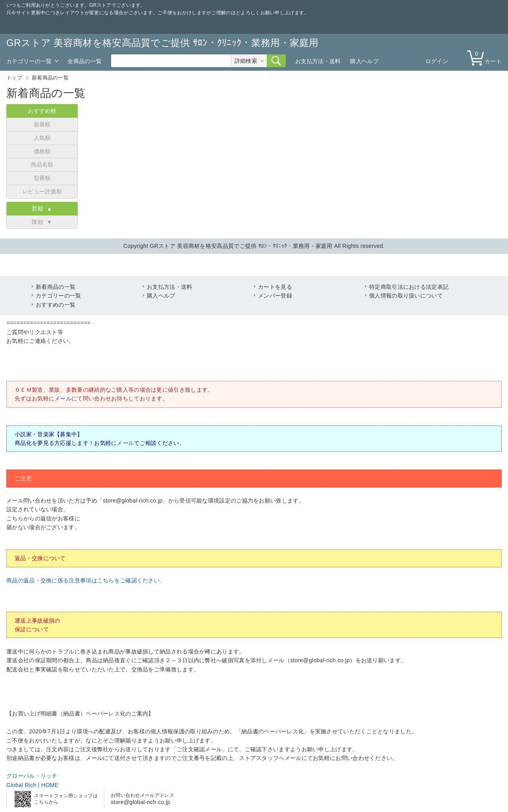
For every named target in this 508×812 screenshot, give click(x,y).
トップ (14, 78)
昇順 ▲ (42, 209)
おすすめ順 (42, 111)
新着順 (42, 124)
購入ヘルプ (364, 61)
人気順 (42, 138)
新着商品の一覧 (56, 287)
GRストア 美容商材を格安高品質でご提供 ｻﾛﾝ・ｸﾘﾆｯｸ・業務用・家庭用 (163, 43)
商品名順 (42, 164)
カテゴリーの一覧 (29, 61)
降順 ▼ (42, 222)
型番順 (42, 178)
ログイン (437, 61)
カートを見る (275, 287)
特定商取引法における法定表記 (409, 287)
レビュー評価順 (42, 191)
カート (486, 57)
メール (63, 398)
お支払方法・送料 (318, 61)
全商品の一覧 (85, 61)
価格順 (42, 151)
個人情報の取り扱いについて (406, 296)
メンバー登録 (275, 296)
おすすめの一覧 (56, 305)
